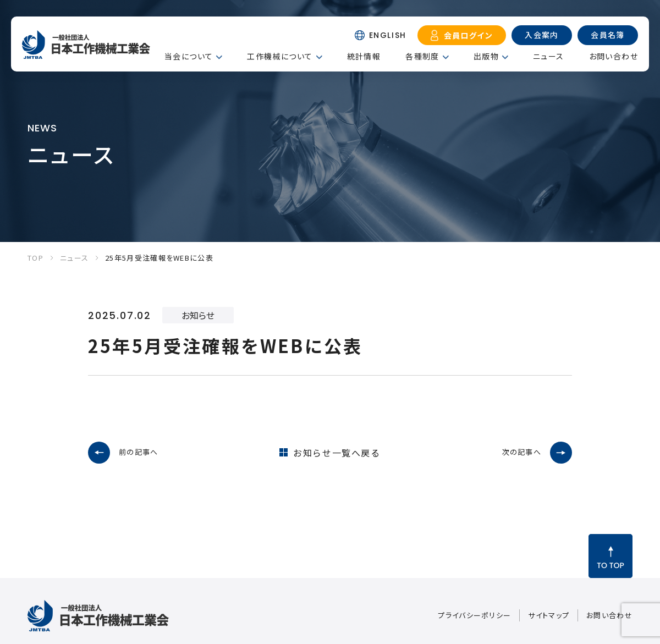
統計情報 (364, 56)
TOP (35, 258)
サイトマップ (549, 615)
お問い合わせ (614, 56)
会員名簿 (608, 35)
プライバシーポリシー (474, 615)
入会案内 (542, 35)
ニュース (549, 56)
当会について (189, 56)
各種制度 (422, 56)
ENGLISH (388, 35)
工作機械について (280, 56)
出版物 (486, 56)
